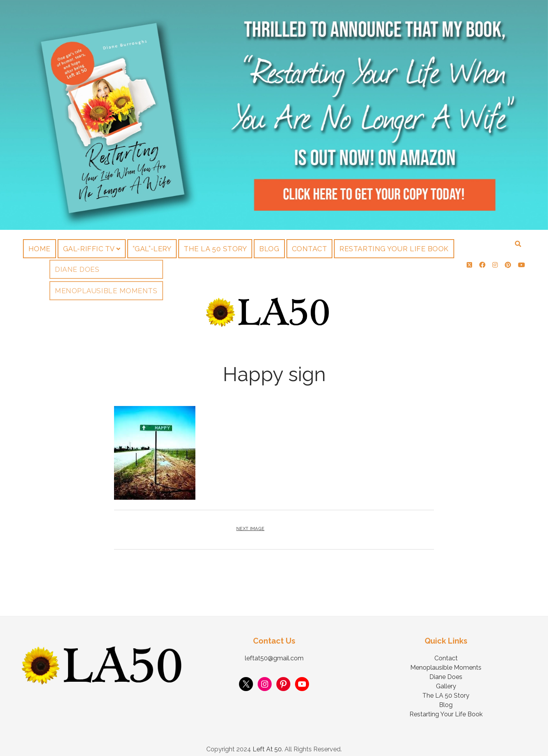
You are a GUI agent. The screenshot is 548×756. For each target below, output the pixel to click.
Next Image (250, 521)
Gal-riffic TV (89, 249)
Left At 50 (267, 742)
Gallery (446, 679)
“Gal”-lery (152, 249)
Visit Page (274, 115)
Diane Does (446, 669)
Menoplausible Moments (446, 660)
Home (40, 249)
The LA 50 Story (215, 249)
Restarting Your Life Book (394, 249)
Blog (269, 249)
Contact (310, 249)
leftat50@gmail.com (274, 651)
